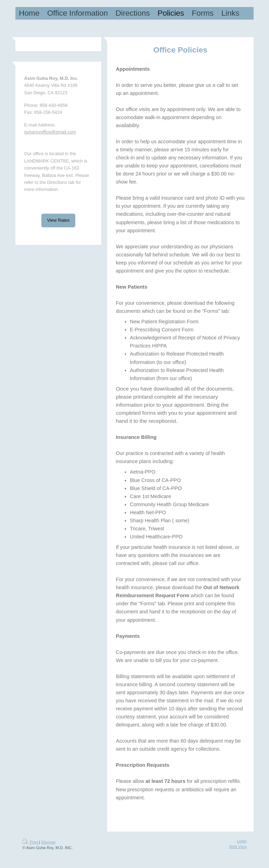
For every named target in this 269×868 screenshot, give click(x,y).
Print (31, 842)
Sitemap (48, 842)
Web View (238, 847)
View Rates (58, 220)
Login (242, 841)
